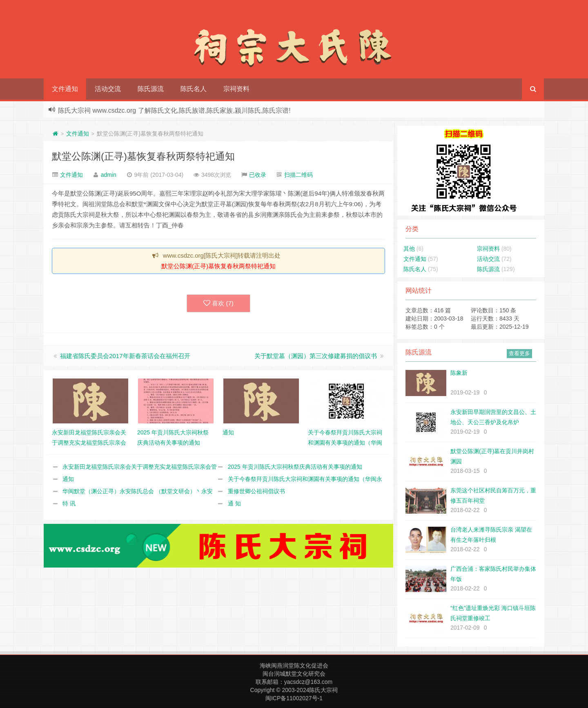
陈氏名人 (194, 89)
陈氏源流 (151, 89)
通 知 (234, 503)
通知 (68, 479)
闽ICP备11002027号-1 (294, 698)
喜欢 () (218, 303)
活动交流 (108, 89)
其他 (409, 249)
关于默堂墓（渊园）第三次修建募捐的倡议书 (316, 356)
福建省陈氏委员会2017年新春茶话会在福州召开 (125, 356)
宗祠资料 (236, 89)
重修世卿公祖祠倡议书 (256, 491)
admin (109, 175)
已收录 (258, 175)
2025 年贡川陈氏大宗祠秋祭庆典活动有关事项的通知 (295, 467)
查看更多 (519, 353)
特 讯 (69, 503)
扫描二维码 (298, 175)
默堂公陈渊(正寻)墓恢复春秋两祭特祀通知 (143, 156)
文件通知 (65, 89)
